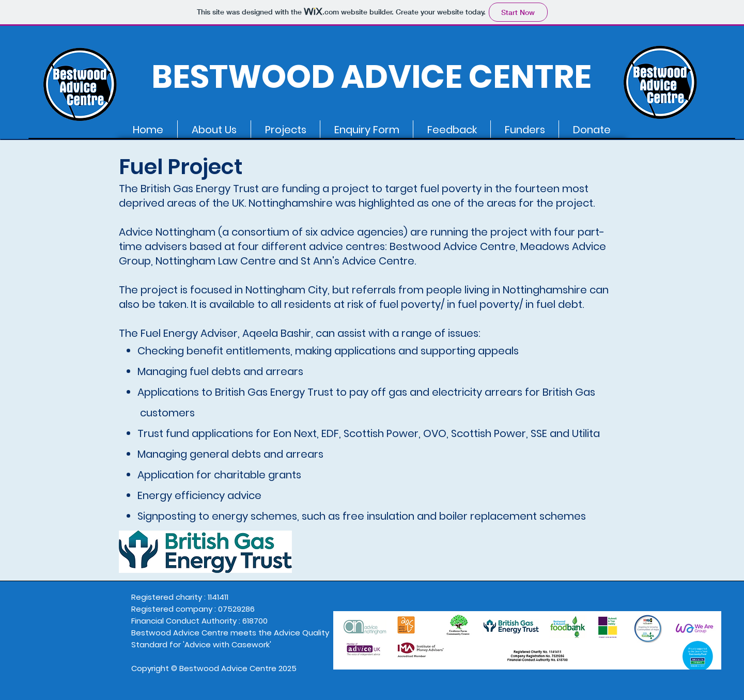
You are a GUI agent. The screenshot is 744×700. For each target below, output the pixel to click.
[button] (214, 130)
